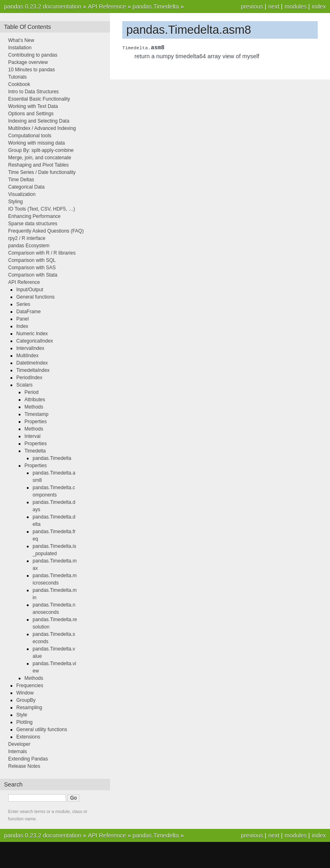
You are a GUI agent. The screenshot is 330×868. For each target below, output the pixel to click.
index (319, 7)
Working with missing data (36, 143)
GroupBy (26, 700)
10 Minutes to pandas (32, 70)
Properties (36, 422)
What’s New (21, 40)
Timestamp (36, 414)
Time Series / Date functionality (42, 172)
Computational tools (30, 136)
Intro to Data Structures (33, 92)
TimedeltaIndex (33, 370)
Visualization (22, 194)
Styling (15, 202)
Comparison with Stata (33, 275)
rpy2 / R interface (27, 238)
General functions (35, 297)
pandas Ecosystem (29, 246)
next (274, 7)
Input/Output (30, 290)
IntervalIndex (30, 348)
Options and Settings (31, 114)
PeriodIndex (29, 378)
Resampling (29, 708)
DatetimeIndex (32, 363)
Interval (32, 436)
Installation (20, 48)
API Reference (107, 7)
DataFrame (29, 312)
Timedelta (35, 451)
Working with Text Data (33, 106)
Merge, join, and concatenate (40, 158)
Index (22, 326)
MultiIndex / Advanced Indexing (42, 128)
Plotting (24, 722)
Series (23, 304)
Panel (23, 319)
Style (22, 715)
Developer (19, 744)
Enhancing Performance (34, 216)
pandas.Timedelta (156, 7)
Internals (18, 752)
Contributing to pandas (33, 55)
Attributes (35, 400)
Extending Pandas (28, 759)
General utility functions (42, 730)
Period (32, 392)
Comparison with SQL (32, 260)
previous (252, 7)
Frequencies (30, 686)
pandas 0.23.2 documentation (43, 7)
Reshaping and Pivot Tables (38, 165)
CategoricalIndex (35, 341)
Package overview (28, 62)
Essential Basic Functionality (39, 99)
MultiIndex (27, 356)
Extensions (28, 737)
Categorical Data (26, 187)
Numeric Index (32, 334)
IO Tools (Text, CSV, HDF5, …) (42, 209)
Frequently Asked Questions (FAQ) (46, 231)
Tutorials (18, 77)
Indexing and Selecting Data (39, 121)
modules (295, 7)
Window (25, 693)
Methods (34, 407)
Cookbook (19, 84)
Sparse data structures (33, 224)
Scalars (24, 385)
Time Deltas (21, 180)
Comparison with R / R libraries (42, 253)
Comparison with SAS (32, 268)
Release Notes (24, 766)
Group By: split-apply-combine (41, 150)
